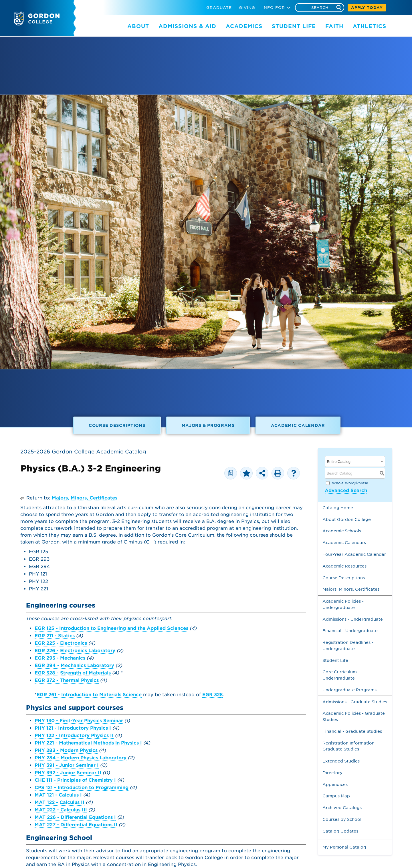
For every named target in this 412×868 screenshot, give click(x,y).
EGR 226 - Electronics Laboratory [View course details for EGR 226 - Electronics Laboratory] (75, 651)
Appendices (335, 784)
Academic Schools (342, 531)
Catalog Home (338, 508)
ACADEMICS (244, 26)
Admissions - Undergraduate (353, 619)
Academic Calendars (344, 542)
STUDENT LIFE (294, 26)
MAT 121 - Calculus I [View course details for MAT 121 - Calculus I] (58, 795)
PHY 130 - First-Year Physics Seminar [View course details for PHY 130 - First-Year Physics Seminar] (79, 721)
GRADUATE (219, 8)
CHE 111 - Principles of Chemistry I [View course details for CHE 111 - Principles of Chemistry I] (75, 780)
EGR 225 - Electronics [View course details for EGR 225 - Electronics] (61, 643)
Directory (332, 773)
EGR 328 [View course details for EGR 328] (213, 695)
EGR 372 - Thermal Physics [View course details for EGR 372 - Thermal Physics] (67, 680)
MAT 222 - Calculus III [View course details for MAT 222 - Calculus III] (61, 810)
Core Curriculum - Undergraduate (341, 675)
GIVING (247, 8)
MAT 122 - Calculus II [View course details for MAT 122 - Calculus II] (60, 802)
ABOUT (138, 26)
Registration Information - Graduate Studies (350, 746)
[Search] (320, 8)
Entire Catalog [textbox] (339, 462)
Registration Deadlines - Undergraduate (348, 645)
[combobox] (355, 461)
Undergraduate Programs (349, 690)
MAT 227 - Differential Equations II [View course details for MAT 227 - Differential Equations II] (76, 825)
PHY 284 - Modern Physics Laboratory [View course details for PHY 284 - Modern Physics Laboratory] (81, 758)
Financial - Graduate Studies (352, 731)
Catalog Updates (340, 831)
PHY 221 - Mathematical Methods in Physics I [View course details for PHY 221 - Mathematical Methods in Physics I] (88, 743)
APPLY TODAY (367, 8)
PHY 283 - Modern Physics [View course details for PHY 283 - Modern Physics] (66, 750)
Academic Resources (344, 566)
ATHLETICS (370, 26)
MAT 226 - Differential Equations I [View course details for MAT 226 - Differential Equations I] (75, 817)
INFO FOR (274, 8)
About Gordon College (347, 519)
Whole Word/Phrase (350, 483)
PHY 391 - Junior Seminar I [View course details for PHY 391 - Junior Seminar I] (67, 765)
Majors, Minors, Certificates (85, 498)
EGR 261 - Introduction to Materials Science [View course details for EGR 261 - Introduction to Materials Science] (89, 695)
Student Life (335, 660)
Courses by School (342, 819)
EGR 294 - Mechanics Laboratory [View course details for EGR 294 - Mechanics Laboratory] (74, 665)
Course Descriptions (117, 425)
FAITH (334, 26)
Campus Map (336, 796)
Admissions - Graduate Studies (355, 702)
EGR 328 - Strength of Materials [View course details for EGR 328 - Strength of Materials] (73, 673)
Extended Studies (341, 761)
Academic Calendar (298, 425)
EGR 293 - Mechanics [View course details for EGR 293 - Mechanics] (60, 658)
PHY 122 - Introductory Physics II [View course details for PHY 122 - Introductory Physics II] (74, 735)
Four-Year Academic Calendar (354, 554)
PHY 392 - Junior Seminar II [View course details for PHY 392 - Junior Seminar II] (68, 773)
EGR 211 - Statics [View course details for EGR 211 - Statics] (55, 636)
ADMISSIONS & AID (187, 26)
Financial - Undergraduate (350, 631)
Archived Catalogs (342, 808)
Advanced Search (346, 490)
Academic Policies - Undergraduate (343, 604)
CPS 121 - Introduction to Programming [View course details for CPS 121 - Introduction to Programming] (82, 788)
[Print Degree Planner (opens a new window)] (231, 473)
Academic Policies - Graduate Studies (354, 716)
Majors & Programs (208, 425)
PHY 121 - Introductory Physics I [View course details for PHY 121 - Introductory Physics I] (73, 728)
